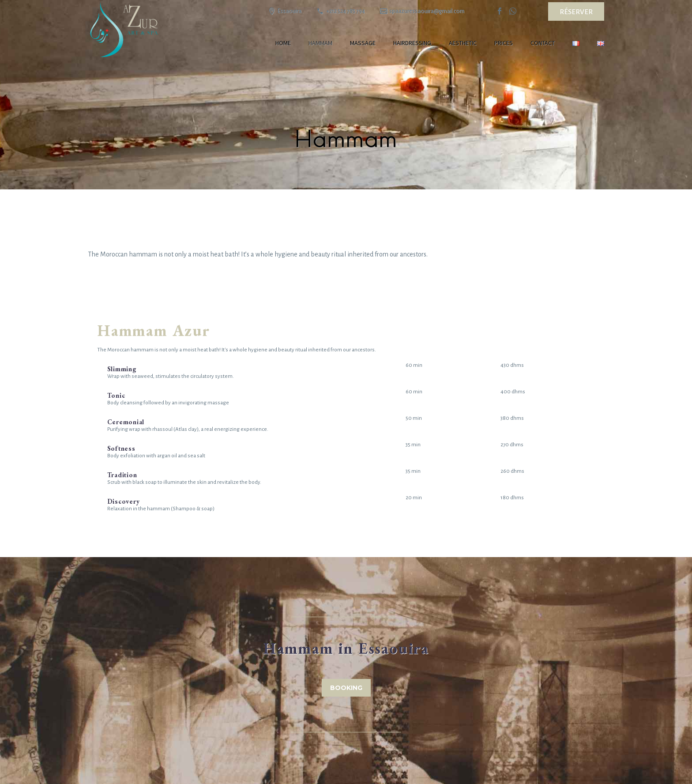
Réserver (576, 12)
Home (283, 43)
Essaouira (290, 11)
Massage (363, 43)
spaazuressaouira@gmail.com (427, 11)
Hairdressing (412, 43)
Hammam (320, 43)
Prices (504, 43)
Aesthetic (463, 43)
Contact (543, 43)
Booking (346, 688)
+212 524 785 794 (346, 11)
